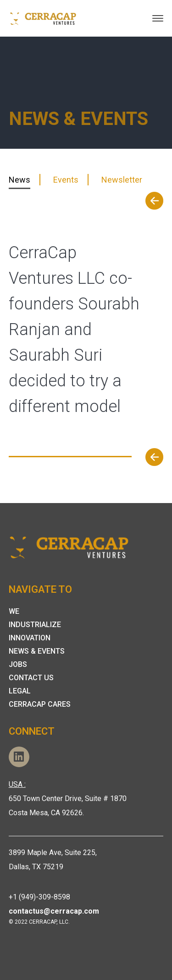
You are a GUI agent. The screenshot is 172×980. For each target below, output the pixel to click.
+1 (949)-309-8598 (39, 897)
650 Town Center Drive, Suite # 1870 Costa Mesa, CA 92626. (68, 799)
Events (66, 180)
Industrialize (35, 625)
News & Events (37, 651)
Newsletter (122, 180)
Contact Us (31, 678)
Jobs (18, 664)
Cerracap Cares (40, 704)
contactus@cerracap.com (54, 911)
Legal (20, 691)
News (19, 180)
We (14, 611)
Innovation (30, 638)
